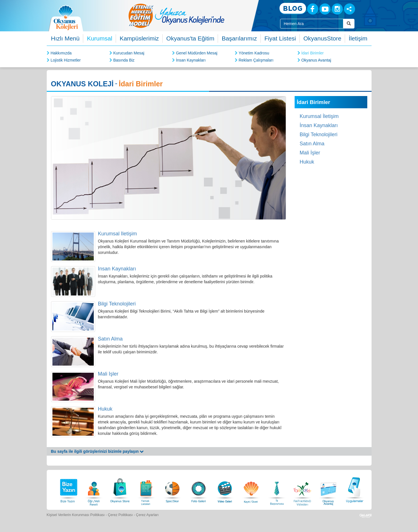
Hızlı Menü (65, 38)
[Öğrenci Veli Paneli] (94, 489)
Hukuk (105, 409)
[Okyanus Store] (120, 489)
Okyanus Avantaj (316, 60)
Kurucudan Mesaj (129, 53)
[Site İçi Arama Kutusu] (312, 24)
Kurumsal (100, 38)
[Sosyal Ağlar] (349, 9)
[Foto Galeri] (199, 489)
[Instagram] (337, 9)
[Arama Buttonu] (349, 24)
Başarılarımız (239, 38)
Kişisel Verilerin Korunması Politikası (76, 515)
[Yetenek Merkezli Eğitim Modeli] (199, 16)
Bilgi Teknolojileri (117, 304)
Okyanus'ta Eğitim (190, 38)
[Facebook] (313, 9)
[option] (199, 16)
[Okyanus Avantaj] (329, 489)
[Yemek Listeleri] (146, 489)
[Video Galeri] (225, 489)
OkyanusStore (322, 38)
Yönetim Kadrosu (254, 53)
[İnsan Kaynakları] (277, 489)
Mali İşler (108, 374)
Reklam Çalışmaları (256, 60)
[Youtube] (325, 9)
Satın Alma (110, 339)
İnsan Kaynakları (191, 60)
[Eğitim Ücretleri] (251, 489)
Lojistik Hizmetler (66, 60)
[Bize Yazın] (68, 489)
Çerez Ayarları (147, 515)
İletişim (358, 38)
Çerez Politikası (120, 515)
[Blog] (293, 9)
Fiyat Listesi (280, 38)
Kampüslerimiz (139, 38)
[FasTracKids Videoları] (302, 489)
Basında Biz (124, 60)
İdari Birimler (312, 53)
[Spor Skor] (172, 489)
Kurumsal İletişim (118, 234)
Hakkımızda (61, 53)
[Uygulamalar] (354, 489)
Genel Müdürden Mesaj (197, 53)
